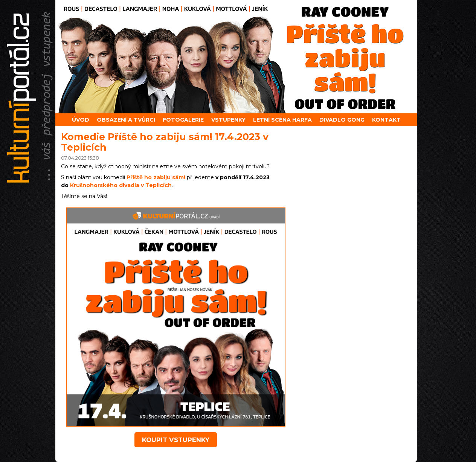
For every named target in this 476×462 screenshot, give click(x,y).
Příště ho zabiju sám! (156, 177)
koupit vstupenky (176, 440)
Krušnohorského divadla (121, 185)
